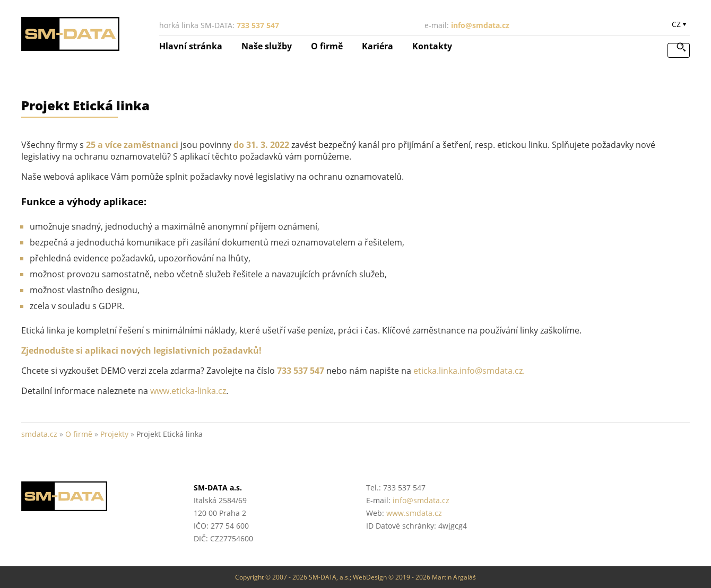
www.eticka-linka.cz (188, 391)
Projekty (114, 434)
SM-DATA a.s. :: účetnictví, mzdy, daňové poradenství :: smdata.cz (71, 34)
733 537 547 (258, 25)
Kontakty (432, 46)
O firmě (327, 46)
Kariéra (378, 46)
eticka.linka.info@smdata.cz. (469, 371)
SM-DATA (97, 496)
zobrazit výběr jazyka (679, 27)
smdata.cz (39, 434)
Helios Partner (614, 489)
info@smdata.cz (480, 25)
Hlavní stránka (191, 46)
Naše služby (267, 46)
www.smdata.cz (414, 513)
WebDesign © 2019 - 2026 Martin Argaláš (414, 577)
